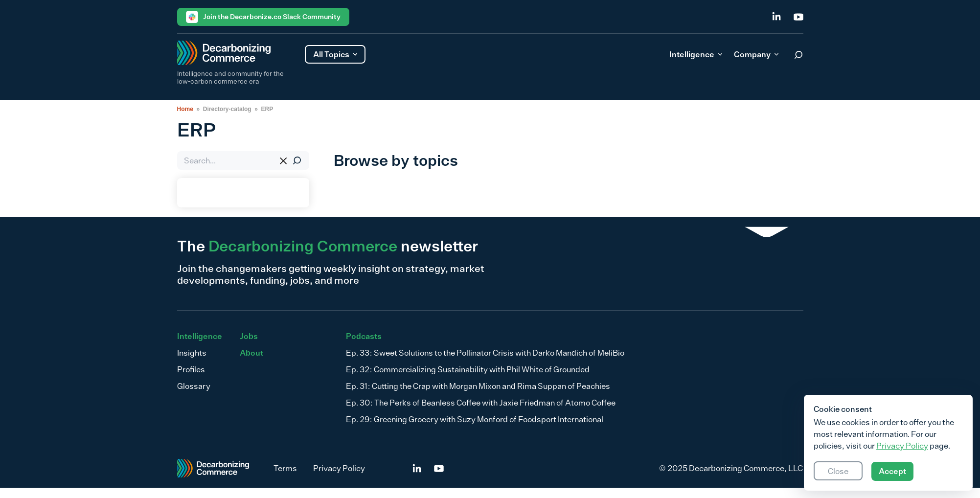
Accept (892, 471)
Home (185, 109)
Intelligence (696, 54)
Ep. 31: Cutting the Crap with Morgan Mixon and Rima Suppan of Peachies (478, 386)
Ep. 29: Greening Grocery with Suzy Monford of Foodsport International (475, 419)
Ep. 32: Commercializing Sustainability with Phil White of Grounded (468, 369)
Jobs (249, 336)
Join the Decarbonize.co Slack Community (263, 17)
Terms (285, 468)
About (251, 353)
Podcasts (364, 336)
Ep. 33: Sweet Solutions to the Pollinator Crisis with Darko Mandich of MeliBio (485, 353)
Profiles (191, 369)
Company (756, 54)
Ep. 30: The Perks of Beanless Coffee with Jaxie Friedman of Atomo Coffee (481, 403)
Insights (192, 353)
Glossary (194, 386)
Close (838, 471)
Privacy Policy (339, 468)
